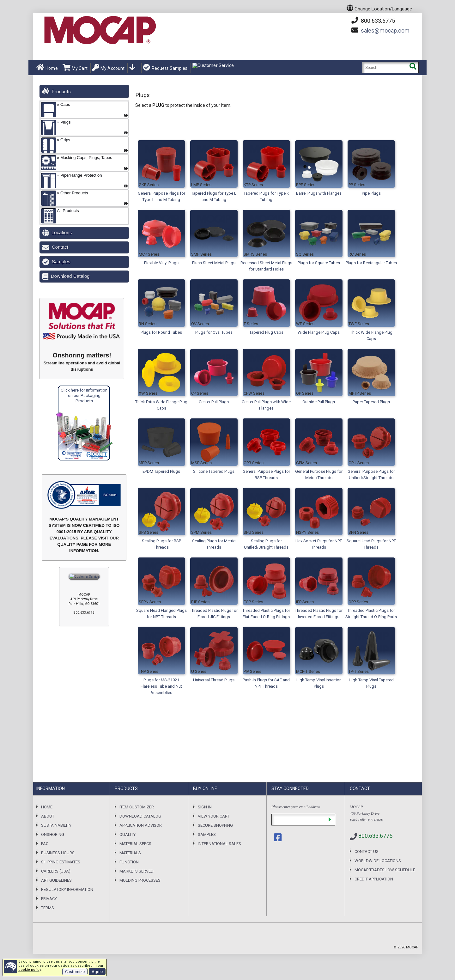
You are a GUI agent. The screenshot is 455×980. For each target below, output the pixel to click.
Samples (61, 262)
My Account (109, 68)
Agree (97, 972)
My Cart (75, 68)
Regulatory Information (67, 889)
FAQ (45, 844)
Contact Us (367, 852)
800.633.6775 (373, 21)
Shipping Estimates (61, 862)
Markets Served (136, 871)
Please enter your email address (296, 807)
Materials (130, 853)
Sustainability (56, 825)
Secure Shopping (215, 825)
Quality (127, 834)
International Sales (219, 844)
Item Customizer (137, 807)
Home (47, 68)
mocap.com (385, 30)
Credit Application (374, 879)
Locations (62, 232)
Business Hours (58, 853)
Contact (60, 247)
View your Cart (214, 816)
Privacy (49, 899)
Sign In (205, 807)
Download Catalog (70, 276)
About (48, 816)
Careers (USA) (56, 871)
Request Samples (165, 68)
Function (129, 862)
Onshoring (53, 834)
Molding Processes (140, 880)
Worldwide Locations (378, 861)
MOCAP (412, 947)
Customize (75, 972)
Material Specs (135, 844)
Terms (48, 908)
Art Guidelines (56, 880)
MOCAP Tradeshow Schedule (385, 870)
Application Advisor (141, 825)
